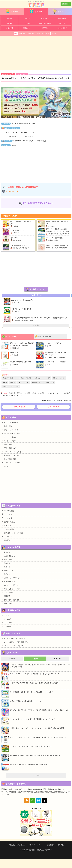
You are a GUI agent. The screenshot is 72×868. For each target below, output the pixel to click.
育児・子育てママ (9, 581)
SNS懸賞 (5, 382)
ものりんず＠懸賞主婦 (64, 400)
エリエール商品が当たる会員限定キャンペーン (26, 701)
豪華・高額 (7, 560)
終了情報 (61, 845)
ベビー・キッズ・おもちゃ (12, 452)
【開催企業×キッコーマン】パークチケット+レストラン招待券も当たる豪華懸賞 (37, 728)
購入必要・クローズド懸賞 (12, 533)
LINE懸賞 (6, 526)
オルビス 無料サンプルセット (13, 638)
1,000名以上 (7, 626)
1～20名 (6, 615)
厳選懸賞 (9, 19)
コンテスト (7, 537)
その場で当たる (45, 19)
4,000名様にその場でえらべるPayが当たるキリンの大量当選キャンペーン (35, 755)
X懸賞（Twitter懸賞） (8, 378)
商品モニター (27, 28)
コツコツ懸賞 (7, 592)
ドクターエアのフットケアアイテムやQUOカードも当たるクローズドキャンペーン (38, 737)
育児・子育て (63, 23)
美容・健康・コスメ (10, 448)
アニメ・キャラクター (23, 382)
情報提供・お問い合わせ (17, 845)
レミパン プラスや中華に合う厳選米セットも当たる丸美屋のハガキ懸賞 (34, 683)
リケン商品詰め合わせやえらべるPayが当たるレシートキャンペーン (33, 692)
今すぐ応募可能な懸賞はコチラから (38, 203)
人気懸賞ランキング (37, 289)
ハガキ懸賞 (27, 23)
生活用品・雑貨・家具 (11, 455)
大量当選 (9, 23)
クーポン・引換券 (9, 441)
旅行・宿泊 (7, 426)
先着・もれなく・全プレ (11, 589)
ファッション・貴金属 (11, 463)
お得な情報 (9, 28)
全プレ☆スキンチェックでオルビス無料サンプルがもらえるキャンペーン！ (35, 674)
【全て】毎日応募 (53, 407)
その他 (5, 466)
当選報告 (12, 11)
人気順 (54, 33)
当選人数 (40, 33)
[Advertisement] (36, 53)
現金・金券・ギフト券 (59, 378)
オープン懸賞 (20, 378)
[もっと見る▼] (63, 28)
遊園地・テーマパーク (11, 578)
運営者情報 (51, 845)
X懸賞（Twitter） (9, 522)
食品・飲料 (7, 444)
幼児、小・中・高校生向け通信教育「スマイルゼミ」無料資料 (22, 346)
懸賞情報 (36, 11)
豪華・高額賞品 (63, 19)
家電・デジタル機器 (10, 430)
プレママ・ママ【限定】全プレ (14, 646)
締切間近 (45, 28)
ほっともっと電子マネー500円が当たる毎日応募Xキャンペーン (31, 746)
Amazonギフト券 (50, 382)
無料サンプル (7, 570)
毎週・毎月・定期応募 (11, 600)
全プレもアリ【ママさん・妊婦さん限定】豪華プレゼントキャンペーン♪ (34, 719)
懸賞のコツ (60, 11)
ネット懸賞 (47, 378)
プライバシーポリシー (36, 845)
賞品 (48, 33)
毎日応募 (27, 19)
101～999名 (7, 623)
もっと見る (36, 325)
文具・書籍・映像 (9, 459)
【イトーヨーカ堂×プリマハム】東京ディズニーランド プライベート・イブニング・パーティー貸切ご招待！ (40, 666)
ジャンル (31, 33)
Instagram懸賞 (8, 529)
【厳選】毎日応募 (19, 407)
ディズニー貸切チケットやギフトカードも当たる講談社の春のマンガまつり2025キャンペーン (40, 711)
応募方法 (22, 33)
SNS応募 (6, 567)
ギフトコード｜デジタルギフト (11, 386)
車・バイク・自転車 (10, 422)
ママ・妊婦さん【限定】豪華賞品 (15, 642)
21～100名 (6, 619)
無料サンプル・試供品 (45, 23)
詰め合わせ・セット (37, 382)
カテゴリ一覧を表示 (66, 3)
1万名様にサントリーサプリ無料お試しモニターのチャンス (30, 764)
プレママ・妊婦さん (10, 585)
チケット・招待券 (9, 437)
